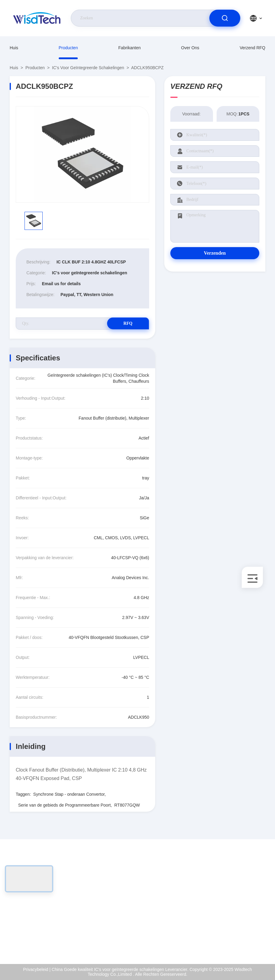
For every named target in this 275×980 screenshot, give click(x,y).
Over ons (190, 48)
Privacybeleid (240, 924)
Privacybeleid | (37, 969)
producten (68, 48)
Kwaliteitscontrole (244, 911)
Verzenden (215, 253)
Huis (14, 48)
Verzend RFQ (252, 48)
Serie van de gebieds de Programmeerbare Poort (64, 805)
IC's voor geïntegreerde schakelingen (88, 68)
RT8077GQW (127, 805)
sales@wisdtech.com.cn (44, 911)
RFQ (128, 323)
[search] (225, 18)
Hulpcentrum (239, 936)
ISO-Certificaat (241, 898)
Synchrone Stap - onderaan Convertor (69, 794)
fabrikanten (129, 48)
